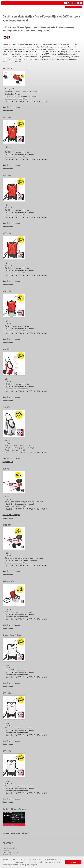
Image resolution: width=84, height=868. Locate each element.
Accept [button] (73, 862)
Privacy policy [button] (24, 865)
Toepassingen (8, 110)
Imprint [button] (34, 865)
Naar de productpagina (11, 107)
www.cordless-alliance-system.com (16, 833)
